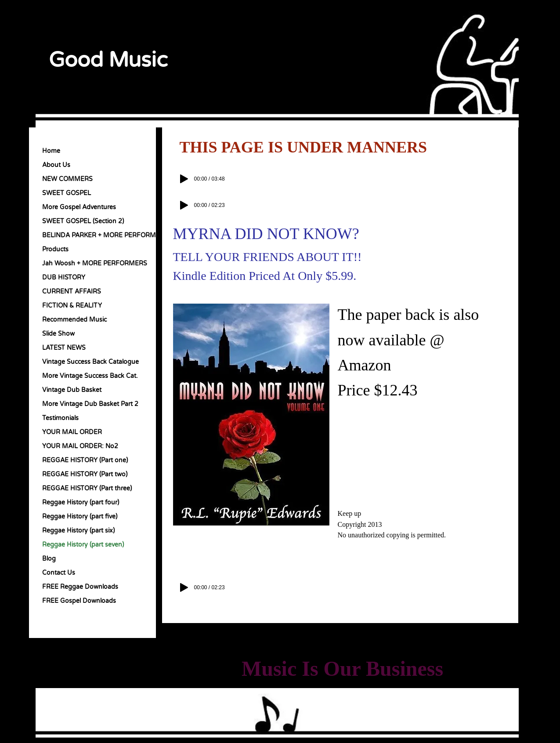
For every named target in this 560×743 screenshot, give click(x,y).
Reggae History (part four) (81, 502)
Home (51, 151)
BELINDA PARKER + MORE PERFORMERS (105, 235)
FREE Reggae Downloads (80, 587)
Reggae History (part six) (78, 531)
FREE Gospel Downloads (79, 601)
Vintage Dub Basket (72, 390)
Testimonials (60, 418)
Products (55, 249)
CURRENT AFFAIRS (72, 292)
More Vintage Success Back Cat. (90, 376)
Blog (49, 559)
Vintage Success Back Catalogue (90, 362)
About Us (56, 165)
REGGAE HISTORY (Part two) (85, 474)
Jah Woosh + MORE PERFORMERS (95, 263)
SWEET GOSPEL (67, 193)
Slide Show (58, 334)
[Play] (184, 179)
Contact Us (59, 573)
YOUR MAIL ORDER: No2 (80, 446)
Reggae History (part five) (80, 516)
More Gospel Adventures (79, 207)
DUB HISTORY (64, 277)
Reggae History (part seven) (83, 545)
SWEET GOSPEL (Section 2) (83, 221)
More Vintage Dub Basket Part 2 (90, 404)
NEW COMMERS (67, 179)
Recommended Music (74, 320)
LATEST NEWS (64, 348)
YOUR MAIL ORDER (72, 432)
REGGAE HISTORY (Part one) (85, 460)
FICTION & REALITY (72, 306)
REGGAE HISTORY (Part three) (87, 488)
